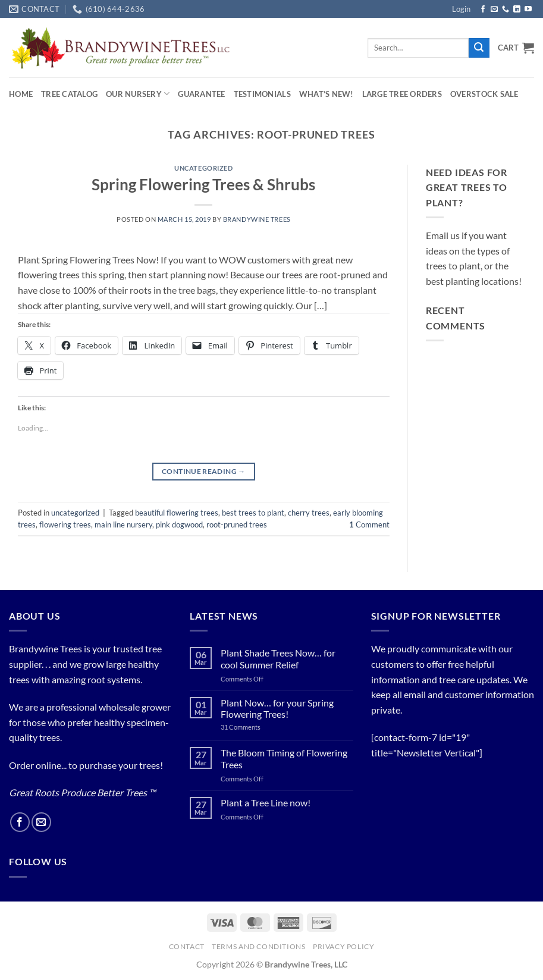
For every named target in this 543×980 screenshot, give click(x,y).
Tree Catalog (69, 94)
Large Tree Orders (402, 94)
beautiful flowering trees (177, 513)
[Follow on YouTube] (528, 10)
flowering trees (65, 524)
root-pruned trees (237, 524)
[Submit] (479, 48)
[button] (461, 9)
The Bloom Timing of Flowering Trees (284, 758)
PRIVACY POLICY (344, 946)
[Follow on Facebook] (483, 10)
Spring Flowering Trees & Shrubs (203, 184)
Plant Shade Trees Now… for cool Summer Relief (278, 658)
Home (21, 94)
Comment (369, 524)
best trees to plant (253, 513)
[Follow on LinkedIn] (517, 10)
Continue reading (204, 471)
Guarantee (201, 94)
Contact (187, 946)
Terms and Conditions (258, 946)
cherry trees (309, 513)
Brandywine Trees (257, 219)
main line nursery (123, 524)
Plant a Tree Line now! (266, 802)
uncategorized (203, 168)
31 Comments (255, 727)
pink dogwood (179, 524)
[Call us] (506, 10)
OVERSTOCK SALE (484, 94)
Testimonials (262, 94)
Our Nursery (138, 94)
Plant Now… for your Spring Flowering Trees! (277, 708)
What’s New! (327, 94)
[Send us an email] (494, 10)
